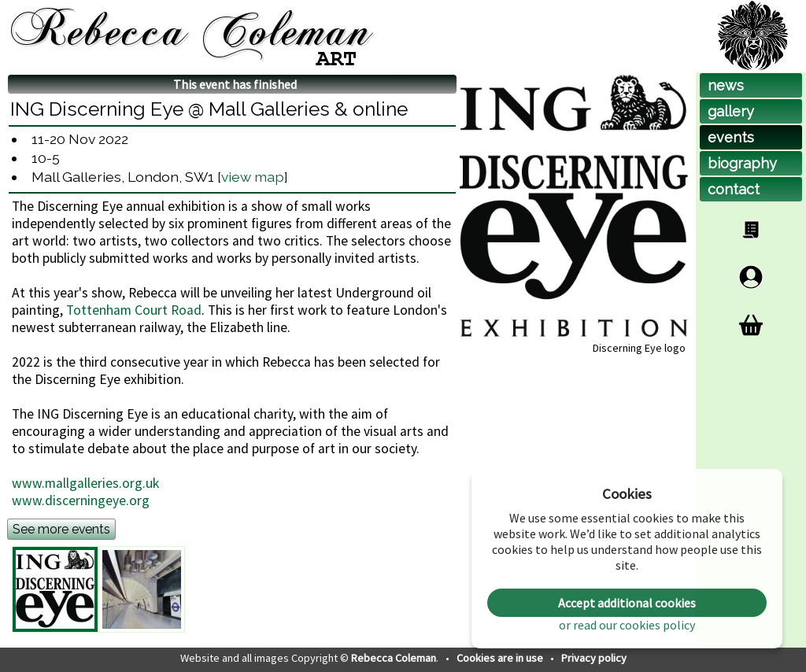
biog (742, 163)
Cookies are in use (501, 658)
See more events (61, 529)
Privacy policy (594, 658)
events (731, 137)
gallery (731, 111)
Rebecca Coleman (394, 658)
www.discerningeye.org (81, 500)
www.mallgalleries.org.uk (85, 483)
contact (734, 189)
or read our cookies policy (627, 625)
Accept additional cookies (627, 603)
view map (253, 177)
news (726, 85)
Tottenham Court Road (134, 310)
